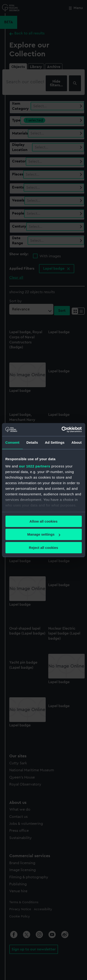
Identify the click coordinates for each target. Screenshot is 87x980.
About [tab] (77, 442)
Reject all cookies (44, 548)
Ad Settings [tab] (55, 442)
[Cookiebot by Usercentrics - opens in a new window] (62, 430)
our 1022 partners (35, 466)
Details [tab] (32, 442)
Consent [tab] (12, 442)
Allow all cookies (43, 521)
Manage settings (44, 534)
